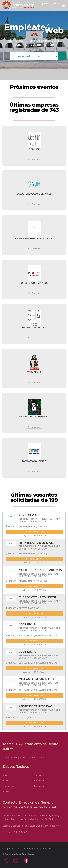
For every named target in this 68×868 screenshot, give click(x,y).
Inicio (5, 775)
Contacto (39, 786)
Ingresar (44, 4)
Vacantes (39, 775)
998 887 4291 (22, 832)
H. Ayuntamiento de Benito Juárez (18, 854)
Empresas (39, 780)
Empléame (8, 786)
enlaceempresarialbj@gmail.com (43, 826)
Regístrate (55, 4)
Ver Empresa (34, 160)
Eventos (7, 780)
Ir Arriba (7, 791)
